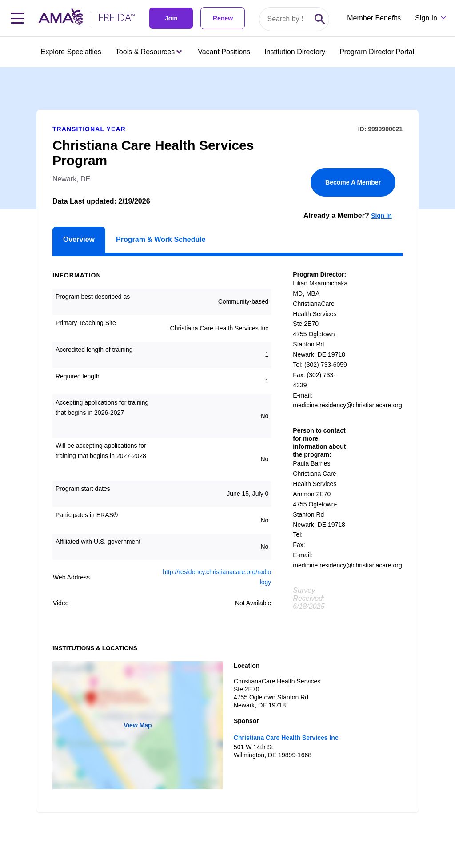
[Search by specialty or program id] (285, 19)
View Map (138, 725)
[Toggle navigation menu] (17, 18)
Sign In (381, 216)
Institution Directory (295, 52)
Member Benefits (374, 18)
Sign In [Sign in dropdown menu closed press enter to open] (426, 18)
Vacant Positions (224, 52)
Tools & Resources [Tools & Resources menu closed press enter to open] (149, 52)
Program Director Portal (377, 52)
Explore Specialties (71, 52)
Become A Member (353, 182)
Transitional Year (89, 129)
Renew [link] (223, 18)
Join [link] (171, 18)
